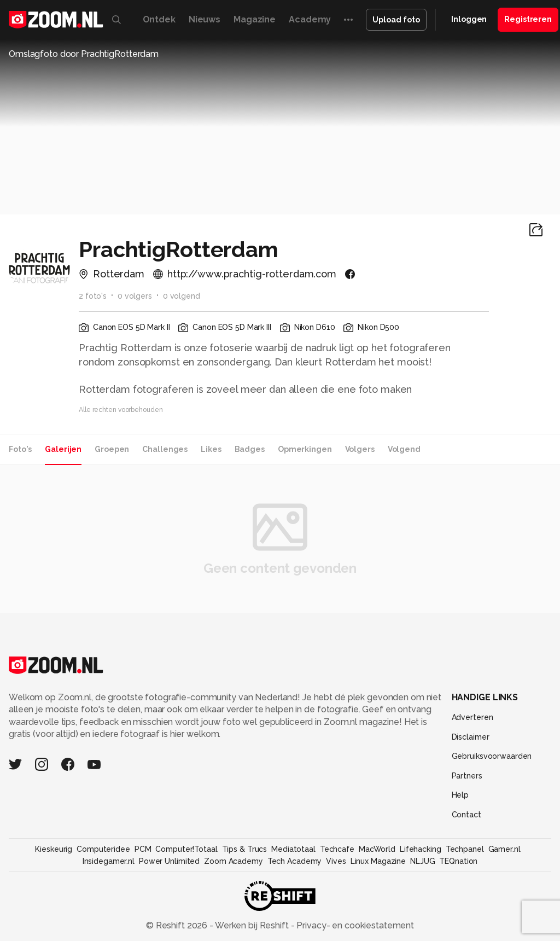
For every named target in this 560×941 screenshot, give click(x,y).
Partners (467, 776)
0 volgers (135, 296)
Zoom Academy (234, 861)
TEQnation (458, 861)
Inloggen (469, 19)
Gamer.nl (504, 849)
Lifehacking (421, 849)
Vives (336, 861)
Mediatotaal (293, 849)
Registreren (528, 19)
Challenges (165, 449)
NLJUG (422, 861)
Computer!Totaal (186, 849)
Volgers (360, 449)
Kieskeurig (54, 849)
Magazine (255, 19)
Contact (466, 815)
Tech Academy (295, 861)
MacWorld (377, 849)
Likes (211, 449)
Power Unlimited (169, 861)
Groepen (112, 449)
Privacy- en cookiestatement (354, 925)
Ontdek (159, 19)
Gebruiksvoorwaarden (492, 756)
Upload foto (396, 20)
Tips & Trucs (245, 849)
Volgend (404, 449)
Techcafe (337, 849)
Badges (250, 449)
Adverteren (472, 717)
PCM (143, 849)
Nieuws (205, 19)
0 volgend (182, 296)
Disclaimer (471, 737)
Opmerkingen (305, 449)
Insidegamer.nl (109, 861)
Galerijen (63, 449)
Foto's (20, 449)
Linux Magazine (378, 861)
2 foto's (93, 296)
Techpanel (465, 849)
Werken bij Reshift (252, 925)
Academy (310, 19)
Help (460, 795)
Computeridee (103, 849)
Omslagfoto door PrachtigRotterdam (84, 54)
